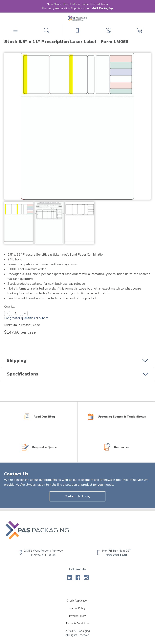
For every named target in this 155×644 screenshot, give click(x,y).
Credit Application (77, 601)
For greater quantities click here (26, 318)
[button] (77, 361)
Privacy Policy (77, 616)
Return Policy (77, 608)
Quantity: (9, 307)
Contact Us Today (77, 496)
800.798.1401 (117, 555)
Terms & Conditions (77, 624)
